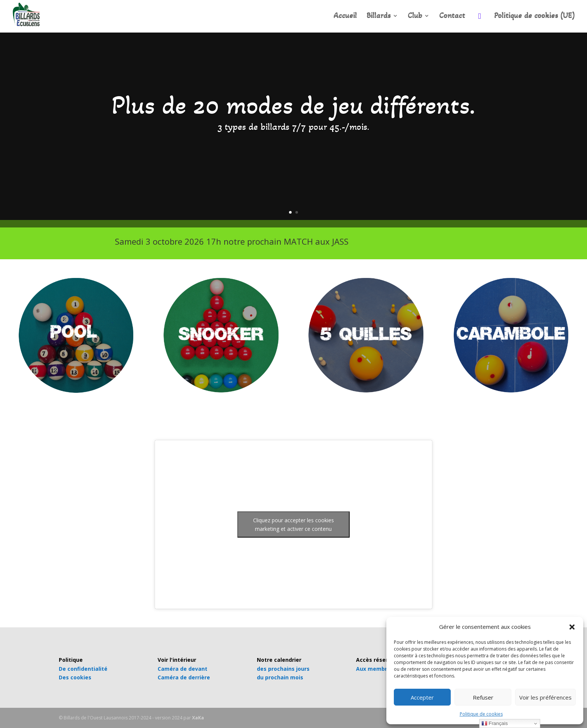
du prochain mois (280, 677)
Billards (378, 17)
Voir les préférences (545, 697)
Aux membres (375, 669)
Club (415, 17)
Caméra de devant (183, 669)
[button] (572, 627)
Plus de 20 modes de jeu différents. (293, 105)
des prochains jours (283, 669)
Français (495, 724)
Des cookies (75, 677)
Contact (452, 17)
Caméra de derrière (184, 677)
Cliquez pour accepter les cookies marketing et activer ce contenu (293, 524)
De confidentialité (83, 669)
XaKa (198, 718)
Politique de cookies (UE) (535, 17)
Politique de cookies (481, 714)
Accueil (345, 17)
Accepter (422, 697)
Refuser (483, 697)
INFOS (447, 244)
